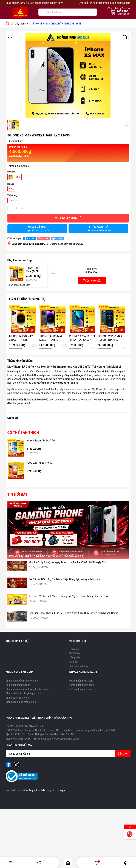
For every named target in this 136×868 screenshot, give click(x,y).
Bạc (18, 177)
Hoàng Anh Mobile (36, 790)
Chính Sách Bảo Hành (18, 698)
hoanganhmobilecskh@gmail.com (112, 3)
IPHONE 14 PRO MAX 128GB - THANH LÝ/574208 (51, 338)
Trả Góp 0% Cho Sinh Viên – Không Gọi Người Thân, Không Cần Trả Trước (69, 596)
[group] (68, 75)
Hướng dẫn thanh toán (82, 685)
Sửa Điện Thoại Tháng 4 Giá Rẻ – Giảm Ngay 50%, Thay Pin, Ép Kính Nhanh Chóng (73, 613)
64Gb (11, 189)
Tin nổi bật (17, 495)
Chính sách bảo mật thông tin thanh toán (28, 689)
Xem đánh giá (16, 141)
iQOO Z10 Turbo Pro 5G (40, 463)
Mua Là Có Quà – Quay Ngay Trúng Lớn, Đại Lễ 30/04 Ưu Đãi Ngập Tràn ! (68, 562)
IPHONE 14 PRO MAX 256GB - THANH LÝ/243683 (21, 338)
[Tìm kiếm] (42, 12)
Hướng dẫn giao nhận (81, 689)
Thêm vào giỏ (99, 229)
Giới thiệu (75, 653)
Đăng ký (123, 754)
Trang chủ (75, 649)
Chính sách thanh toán (18, 685)
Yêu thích (39, 863)
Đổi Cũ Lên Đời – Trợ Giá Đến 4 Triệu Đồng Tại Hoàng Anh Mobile (64, 579)
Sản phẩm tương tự (28, 299)
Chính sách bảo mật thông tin (22, 681)
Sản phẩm (75, 658)
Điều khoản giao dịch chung (21, 702)
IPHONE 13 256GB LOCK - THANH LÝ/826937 (82, 338)
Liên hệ (73, 662)
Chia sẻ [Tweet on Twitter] (57, 239)
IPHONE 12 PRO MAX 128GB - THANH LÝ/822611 (110, 338)
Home (68, 863)
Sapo (62, 790)
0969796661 (25, 739)
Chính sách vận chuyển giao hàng (24, 693)
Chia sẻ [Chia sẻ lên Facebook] (29, 239)
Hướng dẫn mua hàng (81, 681)
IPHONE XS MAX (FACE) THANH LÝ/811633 (33, 270)
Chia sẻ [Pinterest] (43, 239)
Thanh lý (13, 200)
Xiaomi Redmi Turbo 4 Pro (41, 441)
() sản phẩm (123, 14)
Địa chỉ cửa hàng (79, 666)
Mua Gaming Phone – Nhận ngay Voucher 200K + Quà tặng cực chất (47, 556)
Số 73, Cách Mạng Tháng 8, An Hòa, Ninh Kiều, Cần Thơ (45, 734)
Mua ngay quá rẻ (68, 218)
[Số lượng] (16, 208)
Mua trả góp (37, 229)
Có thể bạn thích (23, 433)
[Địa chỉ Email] (68, 754)
